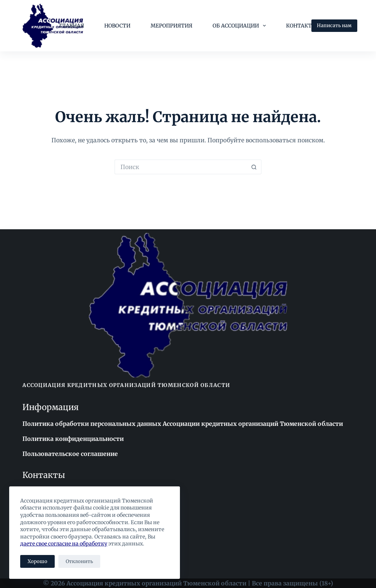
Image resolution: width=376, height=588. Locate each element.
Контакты (301, 26)
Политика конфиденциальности (73, 439)
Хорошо (37, 561)
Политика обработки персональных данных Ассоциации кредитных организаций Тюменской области (183, 424)
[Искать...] (181, 167)
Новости (117, 26)
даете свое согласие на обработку (64, 544)
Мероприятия (171, 26)
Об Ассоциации (241, 26)
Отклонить (79, 561)
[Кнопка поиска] (254, 167)
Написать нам (334, 25)
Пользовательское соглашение (70, 454)
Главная (72, 26)
